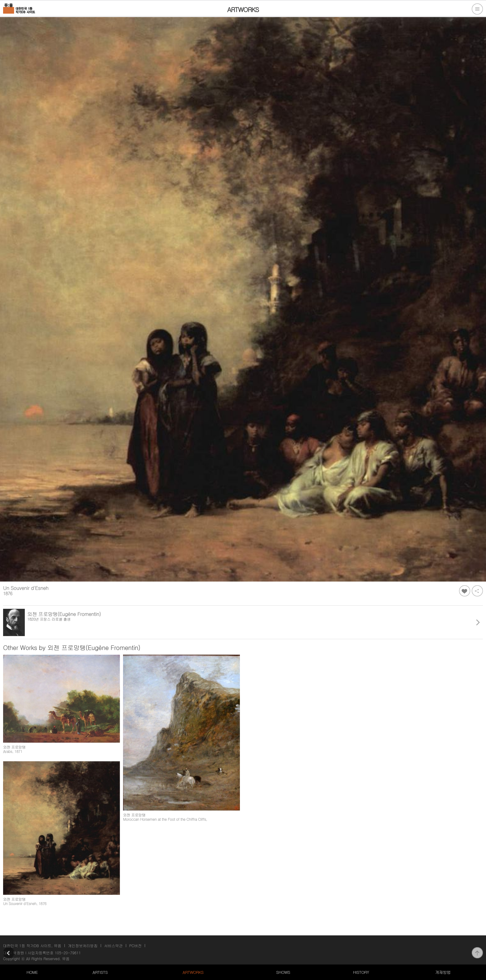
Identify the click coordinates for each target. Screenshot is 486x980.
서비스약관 (113, 945)
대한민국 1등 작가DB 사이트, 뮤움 (32, 945)
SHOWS (283, 972)
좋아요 (465, 591)
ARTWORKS (193, 972)
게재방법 (443, 972)
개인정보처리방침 (83, 945)
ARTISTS (100, 972)
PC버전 (135, 945)
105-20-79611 (68, 953)
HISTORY (361, 972)
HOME (32, 972)
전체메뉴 (477, 9)
